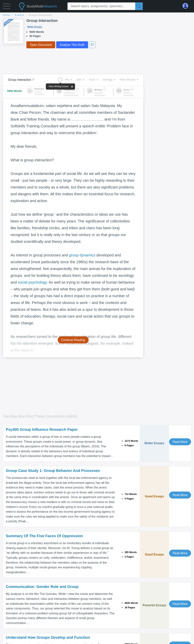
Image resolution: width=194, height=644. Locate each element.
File (69, 80)
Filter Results (129, 80)
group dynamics (82, 255)
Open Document (41, 45)
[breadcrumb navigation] (97, 15)
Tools (93, 80)
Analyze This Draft (72, 45)
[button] (7, 7)
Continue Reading (73, 340)
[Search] (139, 6)
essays (20, 15)
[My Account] (187, 6)
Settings (109, 80)
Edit (80, 80)
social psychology (32, 282)
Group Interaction (40, 15)
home (7, 15)
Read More (180, 442)
